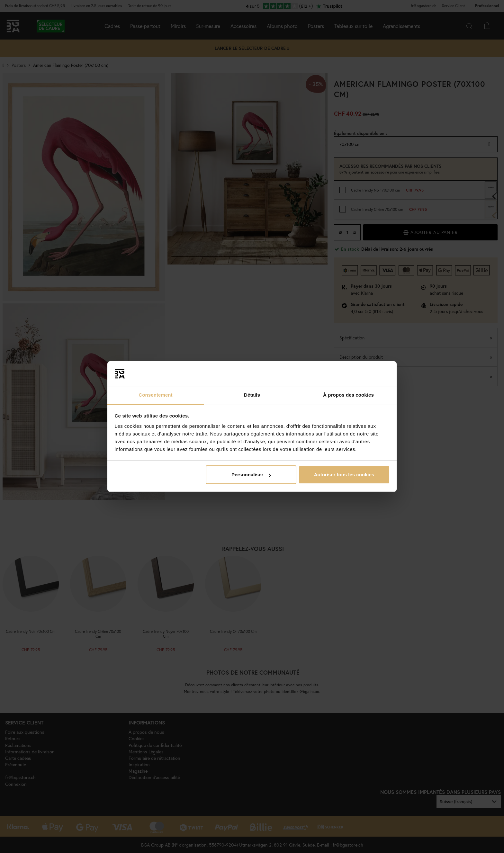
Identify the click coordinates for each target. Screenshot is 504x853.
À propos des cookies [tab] (348, 395)
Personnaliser (251, 475)
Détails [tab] (252, 395)
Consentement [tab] (155, 395)
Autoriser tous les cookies (344, 475)
